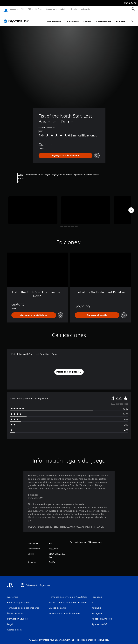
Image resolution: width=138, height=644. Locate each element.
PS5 (22, 9)
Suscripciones (104, 18)
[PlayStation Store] (17, 18)
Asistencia (85, 9)
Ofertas (87, 18)
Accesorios (51, 9)
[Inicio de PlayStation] (6, 9)
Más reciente (54, 18)
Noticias (63, 9)
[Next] (131, 207)
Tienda (74, 9)
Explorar (121, 18)
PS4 (30, 9)
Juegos (13, 9)
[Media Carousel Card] (33, 207)
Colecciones (72, 18)
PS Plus (39, 9)
